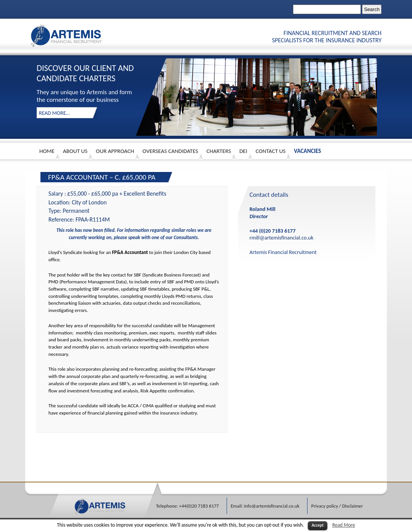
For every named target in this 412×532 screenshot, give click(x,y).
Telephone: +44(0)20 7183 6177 (187, 506)
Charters (219, 151)
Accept (318, 525)
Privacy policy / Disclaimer (337, 506)
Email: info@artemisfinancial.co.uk (265, 506)
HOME (47, 151)
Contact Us (270, 151)
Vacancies (307, 151)
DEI (243, 151)
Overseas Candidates (171, 151)
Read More (344, 525)
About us (75, 151)
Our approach (115, 151)
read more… (54, 113)
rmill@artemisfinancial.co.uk (281, 238)
